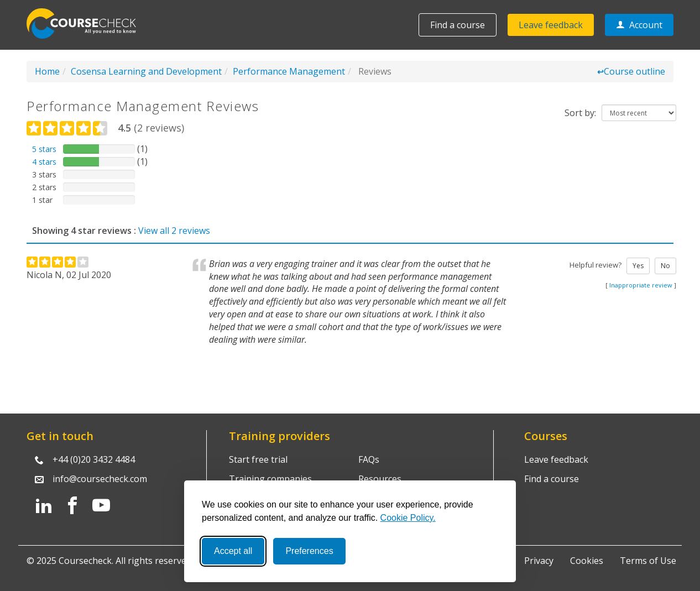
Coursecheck (87, 23)
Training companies (270, 479)
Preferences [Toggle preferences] (309, 551)
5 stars (44, 149)
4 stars (44, 162)
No (665, 266)
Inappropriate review (641, 285)
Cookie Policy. (408, 518)
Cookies (587, 561)
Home (47, 71)
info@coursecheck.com (100, 479)
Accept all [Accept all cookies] (233, 551)
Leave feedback (551, 25)
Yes (638, 266)
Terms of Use (648, 561)
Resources (380, 479)
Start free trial (258, 459)
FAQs (369, 459)
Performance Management (289, 71)
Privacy (539, 561)
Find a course (458, 25)
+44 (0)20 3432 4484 (94, 459)
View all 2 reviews (174, 231)
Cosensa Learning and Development (146, 71)
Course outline (631, 71)
